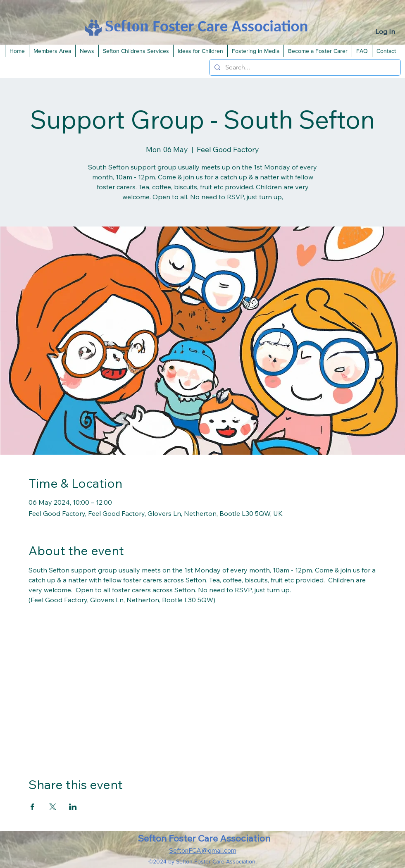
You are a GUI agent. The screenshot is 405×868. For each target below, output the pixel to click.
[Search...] (304, 67)
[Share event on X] (53, 807)
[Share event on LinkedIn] (73, 807)
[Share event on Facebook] (32, 807)
